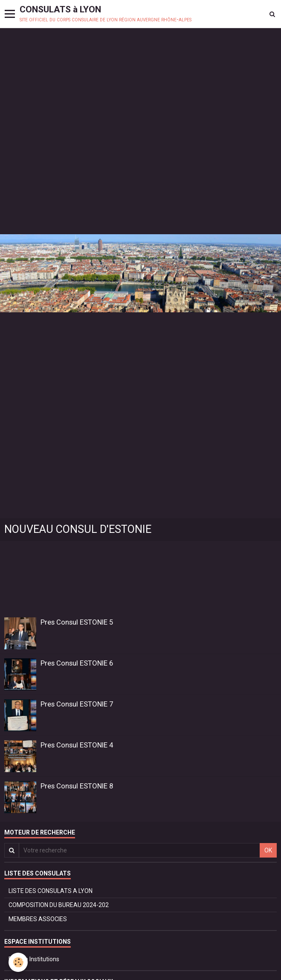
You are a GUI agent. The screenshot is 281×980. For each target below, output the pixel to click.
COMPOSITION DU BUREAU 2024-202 (59, 905)
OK (268, 850)
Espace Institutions (34, 959)
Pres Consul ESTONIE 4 (77, 745)
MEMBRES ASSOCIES (38, 919)
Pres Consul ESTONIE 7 (77, 704)
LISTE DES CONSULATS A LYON (51, 891)
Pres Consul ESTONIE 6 (77, 663)
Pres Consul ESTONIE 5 (77, 622)
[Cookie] (18, 962)
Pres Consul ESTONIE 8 (77, 786)
